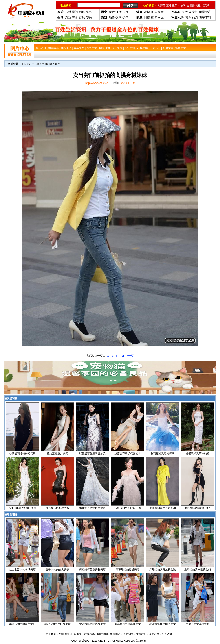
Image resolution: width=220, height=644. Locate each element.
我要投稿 (90, 634)
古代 (125, 12)
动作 (112, 17)
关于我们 (51, 634)
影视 (82, 12)
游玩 (68, 17)
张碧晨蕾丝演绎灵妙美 (92, 453)
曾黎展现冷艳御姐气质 (22, 453)
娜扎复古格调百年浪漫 (92, 508)
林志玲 (182, 6)
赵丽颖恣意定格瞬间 (163, 453)
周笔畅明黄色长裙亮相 (163, 508)
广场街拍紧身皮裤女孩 (163, 570)
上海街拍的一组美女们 (198, 570)
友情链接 (64, 634)
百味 (82, 17)
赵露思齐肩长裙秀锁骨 (128, 453)
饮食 (161, 12)
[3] (113, 356)
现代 (112, 12)
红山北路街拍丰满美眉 (22, 570)
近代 (119, 12)
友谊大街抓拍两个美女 (163, 624)
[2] (108, 356)
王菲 (175, 6)
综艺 (89, 12)
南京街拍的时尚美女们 (22, 624)
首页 (24, 64)
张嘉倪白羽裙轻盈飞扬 (128, 508)
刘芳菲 (161, 6)
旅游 (195, 17)
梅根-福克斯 (202, 6)
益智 (125, 17)
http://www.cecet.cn (97, 83)
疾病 (188, 12)
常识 (147, 12)
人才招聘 (128, 634)
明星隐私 (205, 12)
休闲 (119, 17)
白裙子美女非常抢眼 (198, 624)
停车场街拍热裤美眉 (128, 570)
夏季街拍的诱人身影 (57, 570)
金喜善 (191, 6)
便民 (89, 17)
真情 (154, 17)
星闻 (75, 12)
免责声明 (115, 634)
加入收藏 (167, 634)
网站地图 (103, 634)
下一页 (130, 356)
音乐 (188, 17)
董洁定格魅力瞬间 (57, 453)
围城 (161, 17)
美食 (75, 17)
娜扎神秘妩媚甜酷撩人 (198, 508)
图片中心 (34, 64)
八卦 (68, 12)
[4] (118, 356)
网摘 (147, 17)
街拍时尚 (47, 64)
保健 (154, 12)
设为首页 (154, 634)
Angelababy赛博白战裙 (22, 508)
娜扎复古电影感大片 (57, 508)
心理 (181, 17)
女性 (195, 12)
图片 (181, 12)
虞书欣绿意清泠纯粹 (198, 453)
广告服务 (77, 634)
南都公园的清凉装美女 (128, 624)
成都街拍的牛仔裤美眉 (57, 624)
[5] (122, 356)
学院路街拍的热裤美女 (92, 624)
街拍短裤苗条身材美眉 (92, 570)
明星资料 (205, 17)
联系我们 (141, 634)
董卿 (169, 6)
